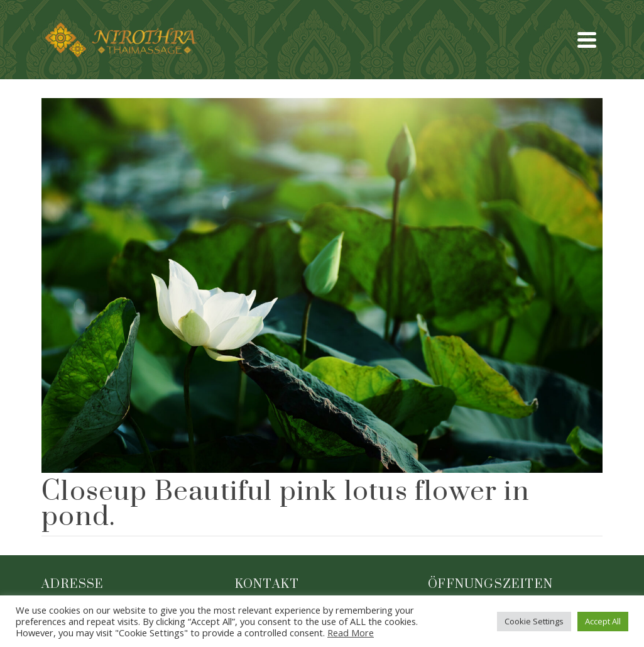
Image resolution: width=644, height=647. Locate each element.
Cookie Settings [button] (534, 621)
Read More (351, 633)
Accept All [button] (603, 621)
